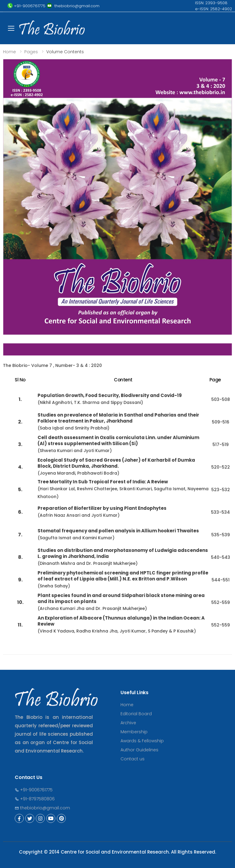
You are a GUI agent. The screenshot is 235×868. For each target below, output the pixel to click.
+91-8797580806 (35, 799)
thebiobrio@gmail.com (42, 808)
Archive (128, 723)
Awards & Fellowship (142, 741)
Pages (31, 52)
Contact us (133, 759)
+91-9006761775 (34, 790)
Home (9, 52)
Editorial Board (136, 714)
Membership (134, 732)
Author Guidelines (139, 750)
